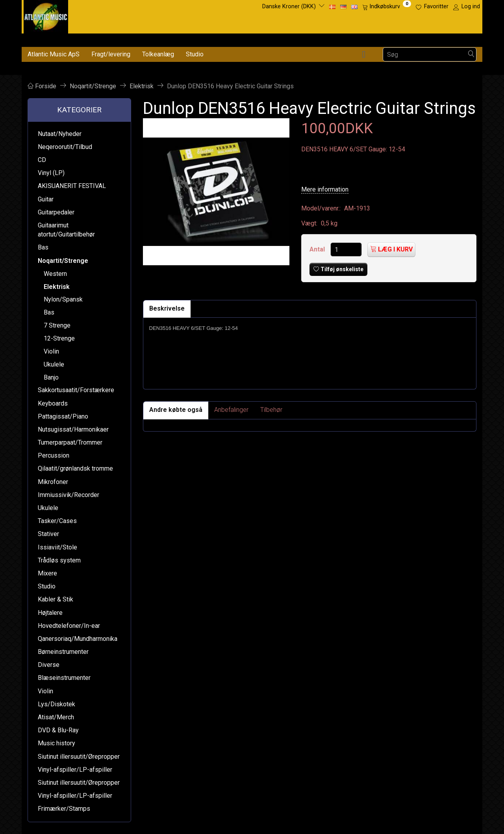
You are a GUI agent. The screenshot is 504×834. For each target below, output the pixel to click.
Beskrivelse (167, 308)
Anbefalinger (231, 410)
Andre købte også (176, 410)
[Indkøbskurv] (387, 7)
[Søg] (471, 55)
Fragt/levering (111, 54)
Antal (318, 249)
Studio (195, 54)
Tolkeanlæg (158, 54)
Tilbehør (271, 410)
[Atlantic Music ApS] (46, 15)
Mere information (325, 189)
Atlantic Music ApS (54, 54)
